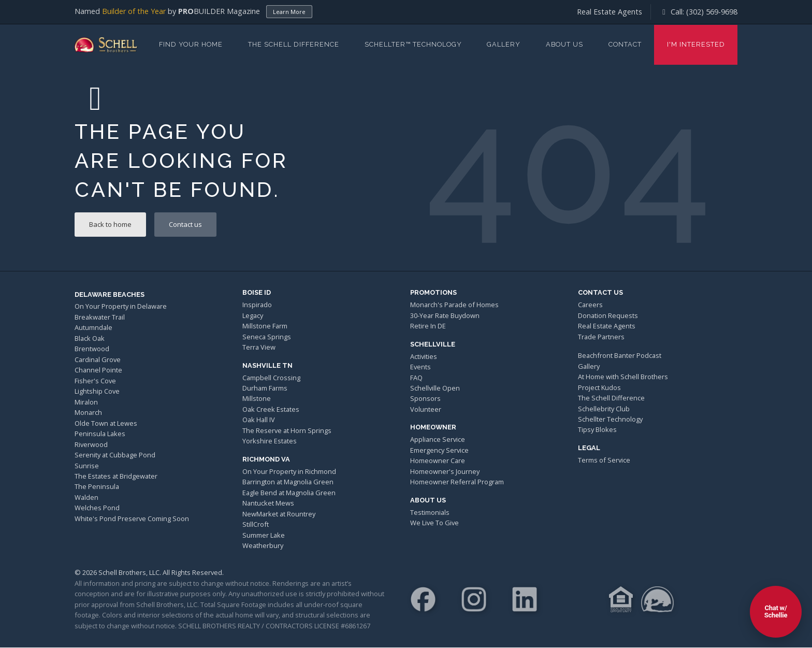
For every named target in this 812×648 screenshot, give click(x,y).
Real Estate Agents (610, 12)
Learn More (289, 12)
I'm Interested (696, 44)
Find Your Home (191, 44)
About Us (564, 44)
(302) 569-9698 (712, 12)
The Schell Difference (294, 44)
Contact (625, 44)
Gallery (504, 44)
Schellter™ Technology (413, 44)
